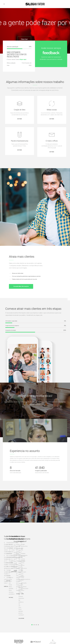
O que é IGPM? (55, 627)
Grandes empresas (25, 621)
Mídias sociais (7, 623)
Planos (38, 618)
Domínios (6, 616)
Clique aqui (24, 40)
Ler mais (20, 119)
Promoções (7, 628)
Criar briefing (24, 623)
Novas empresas (25, 616)
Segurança (39, 623)
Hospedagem (7, 621)
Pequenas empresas (26, 618)
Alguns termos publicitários (59, 616)
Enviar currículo (40, 631)
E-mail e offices (7, 625)
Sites (5, 618)
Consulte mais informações (21, 286)
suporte (38, 621)
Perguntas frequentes (41, 629)
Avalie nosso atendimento (27, 625)
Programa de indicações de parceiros (43, 626)
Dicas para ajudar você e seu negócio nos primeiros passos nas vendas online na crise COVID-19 (59, 623)
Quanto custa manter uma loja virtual (58, 630)
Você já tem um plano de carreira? (58, 619)
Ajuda (38, 616)
